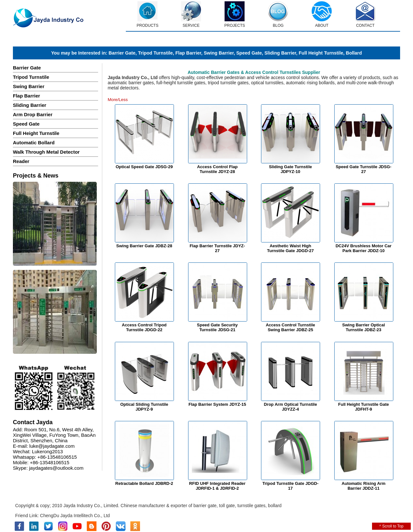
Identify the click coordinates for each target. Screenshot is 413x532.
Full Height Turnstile (321, 53)
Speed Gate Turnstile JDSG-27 (363, 169)
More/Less (118, 100)
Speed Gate (249, 53)
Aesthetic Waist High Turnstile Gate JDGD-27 (291, 248)
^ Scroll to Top (392, 526)
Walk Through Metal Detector (46, 152)
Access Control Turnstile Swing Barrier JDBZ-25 (291, 327)
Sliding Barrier (280, 53)
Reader (21, 161)
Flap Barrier (188, 53)
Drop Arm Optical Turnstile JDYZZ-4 (291, 407)
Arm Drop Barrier (33, 114)
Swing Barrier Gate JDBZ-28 (144, 246)
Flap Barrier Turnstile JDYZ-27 (217, 248)
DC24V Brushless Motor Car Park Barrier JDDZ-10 (363, 248)
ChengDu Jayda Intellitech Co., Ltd (75, 516)
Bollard (354, 53)
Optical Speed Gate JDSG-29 (144, 167)
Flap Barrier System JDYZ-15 (217, 404)
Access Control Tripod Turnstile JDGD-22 (144, 327)
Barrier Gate (122, 53)
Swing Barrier (219, 53)
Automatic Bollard (34, 143)
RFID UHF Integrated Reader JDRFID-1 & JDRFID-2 (217, 486)
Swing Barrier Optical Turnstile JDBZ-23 (364, 327)
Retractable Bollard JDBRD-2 (144, 483)
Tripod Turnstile (156, 53)
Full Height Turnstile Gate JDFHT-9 (363, 407)
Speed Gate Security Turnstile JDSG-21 (217, 327)
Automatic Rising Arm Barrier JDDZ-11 (364, 486)
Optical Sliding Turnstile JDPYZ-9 (144, 407)
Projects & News (36, 176)
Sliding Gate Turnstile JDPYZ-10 (290, 169)
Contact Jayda (33, 422)
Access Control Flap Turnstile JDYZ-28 (217, 169)
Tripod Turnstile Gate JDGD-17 (290, 486)
